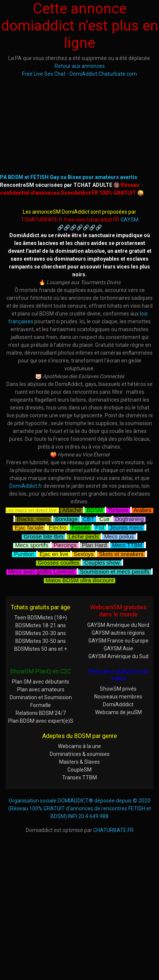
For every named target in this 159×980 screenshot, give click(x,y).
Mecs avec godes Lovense (42, 571)
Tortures (118, 509)
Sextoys (84, 553)
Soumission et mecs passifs (115, 571)
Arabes (143, 509)
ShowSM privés (118, 689)
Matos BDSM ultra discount (80, 579)
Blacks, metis (33, 518)
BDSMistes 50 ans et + (41, 649)
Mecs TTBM (127, 544)
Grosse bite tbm (43, 536)
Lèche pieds (84, 536)
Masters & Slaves (79, 762)
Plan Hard (94, 544)
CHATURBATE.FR (113, 830)
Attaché (72, 509)
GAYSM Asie (118, 648)
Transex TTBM (79, 778)
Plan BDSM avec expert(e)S (41, 721)
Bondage (66, 518)
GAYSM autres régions (118, 633)
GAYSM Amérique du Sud (118, 656)
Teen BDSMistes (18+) (41, 618)
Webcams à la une (79, 746)
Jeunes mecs (126, 527)
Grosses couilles (58, 562)
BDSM (94, 509)
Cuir (105, 518)
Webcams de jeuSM (118, 712)
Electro (57, 527)
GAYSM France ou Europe (118, 641)
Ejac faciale (29, 527)
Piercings (65, 544)
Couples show (102, 562)
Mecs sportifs (31, 544)
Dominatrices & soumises (80, 754)
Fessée (81, 527)
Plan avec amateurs (41, 690)
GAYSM (129, 220)
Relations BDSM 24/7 (41, 713)
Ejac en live (54, 553)
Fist (100, 527)
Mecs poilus (119, 536)
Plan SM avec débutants (41, 682)
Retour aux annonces (80, 66)
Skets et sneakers (121, 553)
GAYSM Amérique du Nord (118, 625)
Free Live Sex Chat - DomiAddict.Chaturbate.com (79, 74)
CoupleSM (79, 770)
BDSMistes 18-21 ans (41, 625)
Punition (24, 553)
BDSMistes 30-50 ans (41, 641)
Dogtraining (130, 518)
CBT (89, 518)
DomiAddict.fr (26, 486)
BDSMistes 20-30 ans (41, 633)
